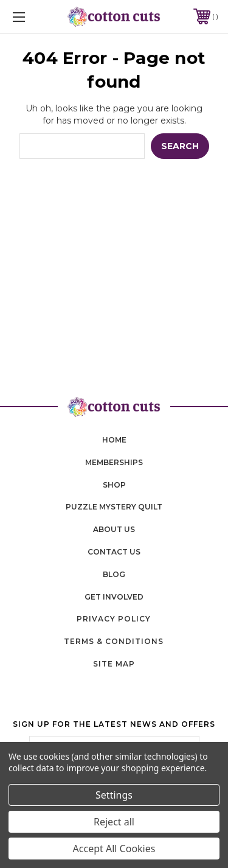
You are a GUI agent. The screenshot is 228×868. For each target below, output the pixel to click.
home (114, 440)
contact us (114, 552)
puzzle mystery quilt (114, 507)
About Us (114, 529)
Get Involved (114, 597)
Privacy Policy (114, 619)
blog (114, 574)
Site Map (114, 664)
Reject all (114, 822)
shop (114, 485)
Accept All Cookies (114, 849)
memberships (114, 462)
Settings (114, 795)
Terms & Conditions (114, 641)
